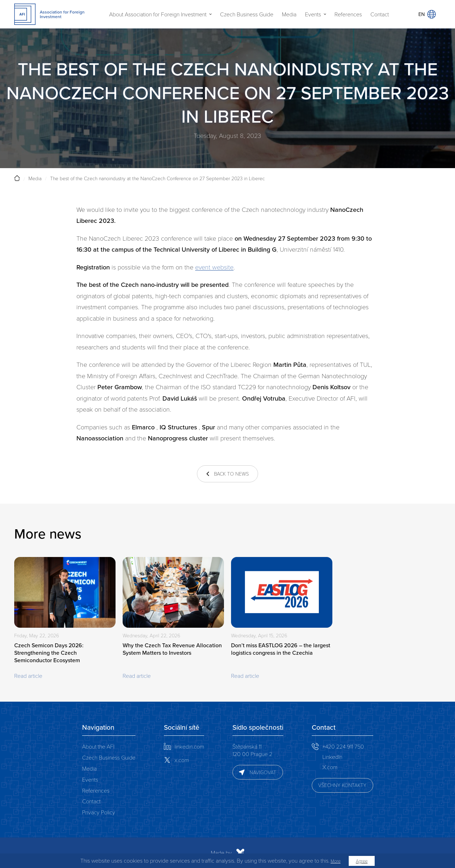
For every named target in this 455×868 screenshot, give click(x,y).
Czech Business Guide (247, 14)
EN (427, 14)
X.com (330, 767)
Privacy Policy (99, 812)
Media (289, 14)
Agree (362, 861)
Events (313, 14)
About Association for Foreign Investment (158, 14)
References (348, 14)
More (336, 861)
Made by (151, 853)
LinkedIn (332, 757)
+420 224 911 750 (343, 746)
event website (214, 267)
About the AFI (98, 746)
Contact (380, 14)
